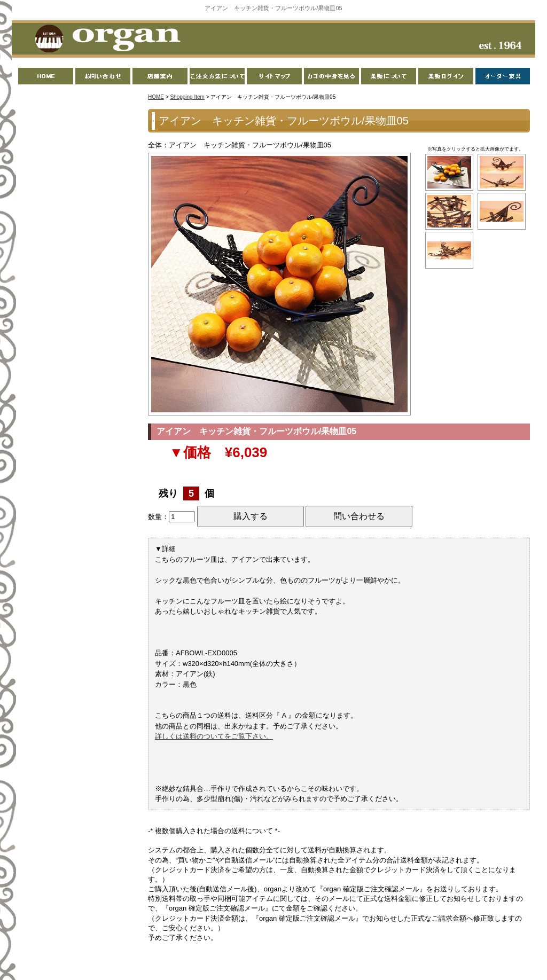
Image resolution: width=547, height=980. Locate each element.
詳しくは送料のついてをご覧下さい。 (214, 736)
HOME (156, 97)
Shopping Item (187, 97)
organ (105, 40)
